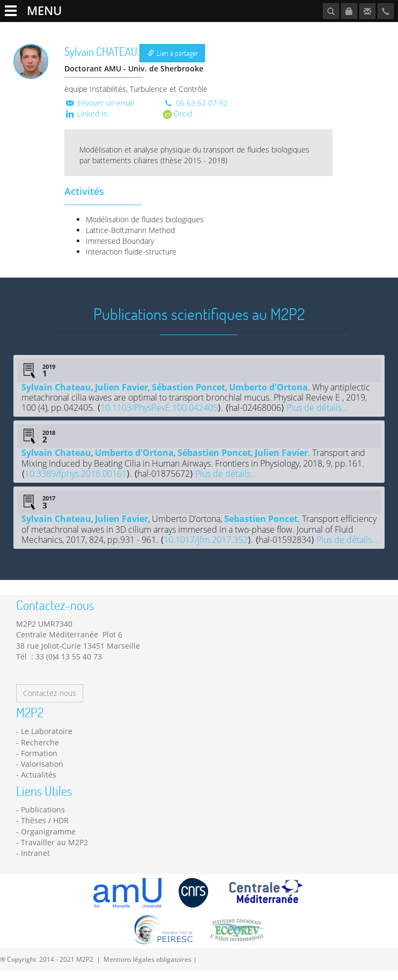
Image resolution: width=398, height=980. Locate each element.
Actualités (220, 30)
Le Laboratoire (35, 30)
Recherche (85, 30)
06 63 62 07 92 (195, 112)
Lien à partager (173, 63)
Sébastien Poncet (189, 396)
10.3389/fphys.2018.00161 (76, 483)
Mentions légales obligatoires (148, 968)
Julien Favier (121, 396)
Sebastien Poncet (261, 528)
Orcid (178, 123)
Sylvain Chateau (56, 396)
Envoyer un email (99, 112)
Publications (338, 30)
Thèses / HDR (45, 830)
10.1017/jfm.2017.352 (206, 549)
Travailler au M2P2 (278, 30)
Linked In (86, 123)
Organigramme (48, 841)
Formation (178, 30)
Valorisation (42, 774)
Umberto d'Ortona (268, 396)
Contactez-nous (50, 703)
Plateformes (131, 30)
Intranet (35, 863)
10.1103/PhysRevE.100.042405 (159, 417)
